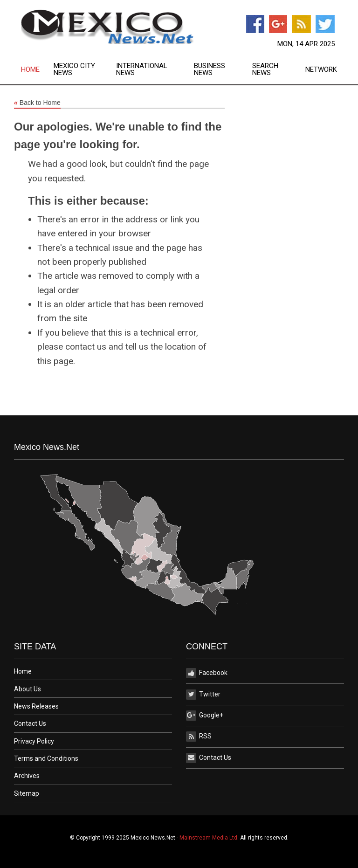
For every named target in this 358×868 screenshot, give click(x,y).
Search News (265, 69)
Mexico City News (74, 69)
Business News (210, 69)
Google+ (205, 716)
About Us (28, 689)
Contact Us (30, 723)
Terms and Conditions (46, 758)
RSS (199, 737)
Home (30, 70)
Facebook (207, 673)
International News (142, 69)
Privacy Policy (34, 741)
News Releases (36, 706)
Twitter (203, 695)
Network (321, 70)
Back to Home (37, 103)
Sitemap (27, 793)
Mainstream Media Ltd (208, 838)
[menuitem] (37, 69)
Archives (27, 776)
